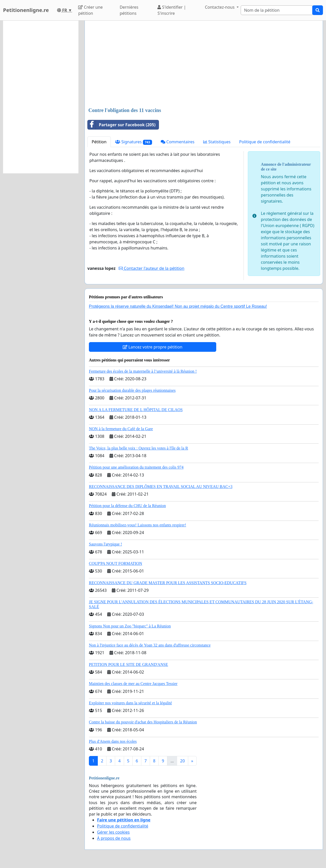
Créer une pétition (90, 10)
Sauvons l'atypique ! (105, 544)
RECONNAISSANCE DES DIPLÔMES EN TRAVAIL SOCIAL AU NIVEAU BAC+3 (161, 487)
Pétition (99, 142)
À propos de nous (114, 838)
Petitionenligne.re (26, 10)
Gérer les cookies (113, 832)
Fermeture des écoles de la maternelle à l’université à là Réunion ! (143, 371)
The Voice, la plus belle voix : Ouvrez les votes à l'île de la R (138, 448)
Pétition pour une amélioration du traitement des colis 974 (136, 467)
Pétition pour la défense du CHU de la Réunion (127, 506)
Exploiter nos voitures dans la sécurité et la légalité (130, 703)
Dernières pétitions (129, 10)
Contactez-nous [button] (220, 7)
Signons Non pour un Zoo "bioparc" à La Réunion (130, 626)
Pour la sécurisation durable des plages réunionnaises (132, 390)
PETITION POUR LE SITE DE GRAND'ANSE (128, 664)
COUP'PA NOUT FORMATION (116, 563)
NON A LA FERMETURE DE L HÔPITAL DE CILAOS (136, 410)
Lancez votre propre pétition (153, 347)
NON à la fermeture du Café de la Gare (121, 429)
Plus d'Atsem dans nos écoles (113, 741)
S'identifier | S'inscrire (172, 10)
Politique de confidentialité (265, 142)
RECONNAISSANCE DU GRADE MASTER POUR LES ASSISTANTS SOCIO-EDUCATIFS (168, 583)
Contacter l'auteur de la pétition (152, 268)
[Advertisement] (204, 64)
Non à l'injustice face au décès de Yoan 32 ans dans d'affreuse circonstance (150, 645)
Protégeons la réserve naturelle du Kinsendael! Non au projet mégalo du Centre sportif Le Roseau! (178, 306)
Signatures (134, 142)
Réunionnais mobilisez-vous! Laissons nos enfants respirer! (138, 525)
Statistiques (217, 142)
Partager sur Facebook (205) (122, 125)
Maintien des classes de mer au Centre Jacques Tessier (133, 684)
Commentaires (178, 142)
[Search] (277, 10)
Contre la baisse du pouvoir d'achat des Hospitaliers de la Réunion (143, 722)
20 (182, 761)
